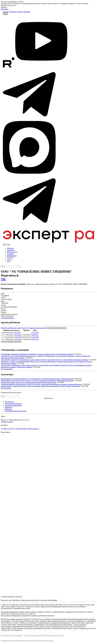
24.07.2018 (17, 333)
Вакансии (8, 409)
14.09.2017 (18, 335)
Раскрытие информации (13, 405)
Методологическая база (13, 404)
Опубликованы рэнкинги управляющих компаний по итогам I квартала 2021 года (29, 354)
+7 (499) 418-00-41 (21, 429)
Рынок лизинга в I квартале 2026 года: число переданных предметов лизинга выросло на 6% (33, 386)
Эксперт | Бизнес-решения (21, 12)
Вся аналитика (6, 388)
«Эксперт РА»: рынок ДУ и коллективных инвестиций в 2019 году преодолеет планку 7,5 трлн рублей (37, 360)
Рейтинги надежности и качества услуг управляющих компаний (23, 328)
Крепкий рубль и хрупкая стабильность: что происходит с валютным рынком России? (31, 379)
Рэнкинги (10, 254)
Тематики (10, 258)
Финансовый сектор (49, 382)
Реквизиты (9, 407)
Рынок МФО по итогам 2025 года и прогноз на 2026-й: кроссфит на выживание (29, 381)
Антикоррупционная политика (16, 411)
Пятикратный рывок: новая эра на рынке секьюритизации (21, 382)
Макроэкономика (67, 379)
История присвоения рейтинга (56, 328)
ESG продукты (12, 252)
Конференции (12, 256)
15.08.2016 (18, 337)
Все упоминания (7, 369)
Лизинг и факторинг (73, 386)
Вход (5, 14)
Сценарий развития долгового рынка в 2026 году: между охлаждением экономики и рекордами (34, 384)
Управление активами (66, 354)
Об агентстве (10, 402)
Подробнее (5, 9)
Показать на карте (7, 422)
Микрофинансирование (65, 381)
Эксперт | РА (7, 12)
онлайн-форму (52, 600)
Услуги (9, 259)
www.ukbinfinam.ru (7, 318)
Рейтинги (10, 248)
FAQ (9, 261)
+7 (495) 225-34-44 (7, 429)
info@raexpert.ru (33, 429)
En (5, 245)
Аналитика (11, 250)
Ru (8, 245)
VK (3, 279)
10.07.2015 (18, 339)
